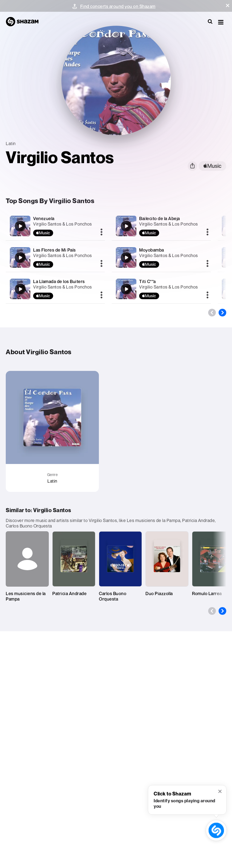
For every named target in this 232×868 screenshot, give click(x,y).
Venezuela (44, 218)
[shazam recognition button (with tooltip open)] (216, 830)
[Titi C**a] (161, 289)
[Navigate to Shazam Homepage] (25, 22)
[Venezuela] (55, 226)
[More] (101, 232)
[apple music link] (212, 166)
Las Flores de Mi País (55, 250)
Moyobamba (152, 250)
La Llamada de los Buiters (59, 281)
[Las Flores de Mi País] (55, 257)
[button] (228, 5)
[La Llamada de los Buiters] (55, 289)
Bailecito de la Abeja (160, 218)
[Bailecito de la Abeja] (161, 226)
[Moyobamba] (161, 257)
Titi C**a (147, 281)
